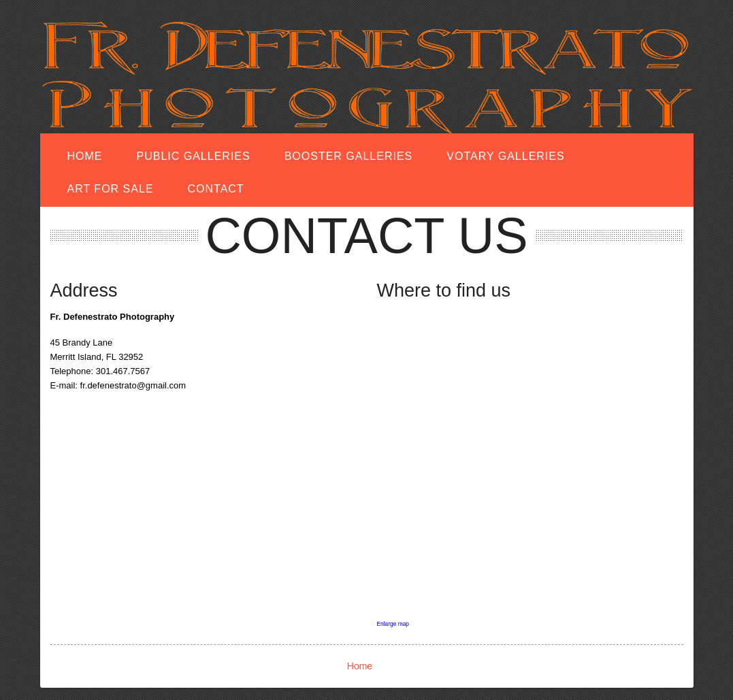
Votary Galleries (505, 156)
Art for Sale (111, 189)
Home (85, 156)
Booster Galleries (349, 156)
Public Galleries (194, 156)
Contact (216, 189)
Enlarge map (393, 624)
